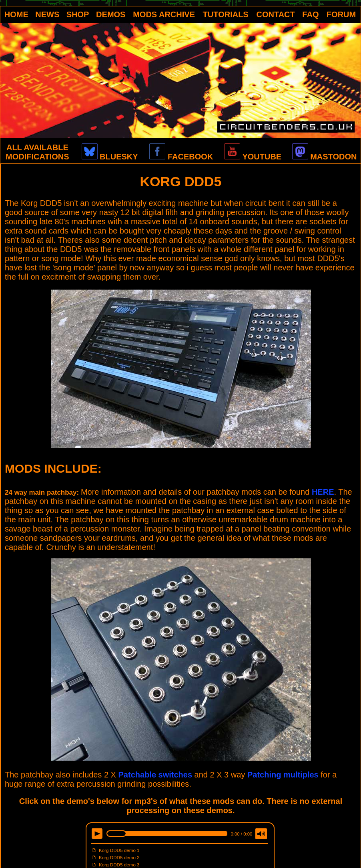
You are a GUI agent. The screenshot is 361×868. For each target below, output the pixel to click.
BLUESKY (110, 157)
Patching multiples (283, 775)
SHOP (78, 14)
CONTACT (276, 14)
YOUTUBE (253, 157)
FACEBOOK (181, 157)
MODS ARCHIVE (164, 14)
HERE (323, 492)
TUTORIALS (226, 14)
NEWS (47, 14)
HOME (16, 14)
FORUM (341, 14)
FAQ (310, 14)
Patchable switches (155, 775)
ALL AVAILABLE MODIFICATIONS (37, 152)
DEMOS (111, 14)
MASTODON (325, 157)
